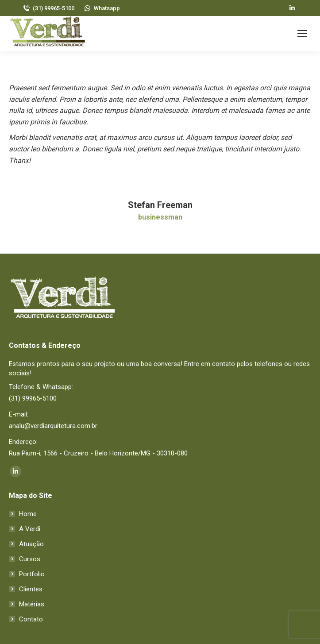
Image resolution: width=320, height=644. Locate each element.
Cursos (30, 559)
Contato (31, 619)
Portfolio (32, 574)
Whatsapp (102, 8)
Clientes (31, 589)
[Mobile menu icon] (302, 34)
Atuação (31, 544)
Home (28, 514)
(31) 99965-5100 (48, 8)
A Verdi (30, 529)
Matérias (32, 604)
